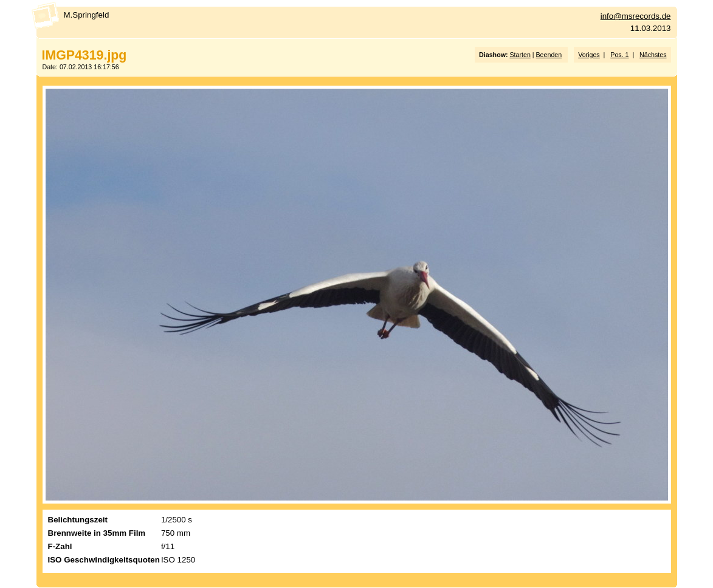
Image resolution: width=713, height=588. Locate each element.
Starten (520, 55)
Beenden (549, 55)
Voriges (589, 55)
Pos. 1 (619, 55)
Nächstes (653, 55)
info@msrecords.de (636, 16)
